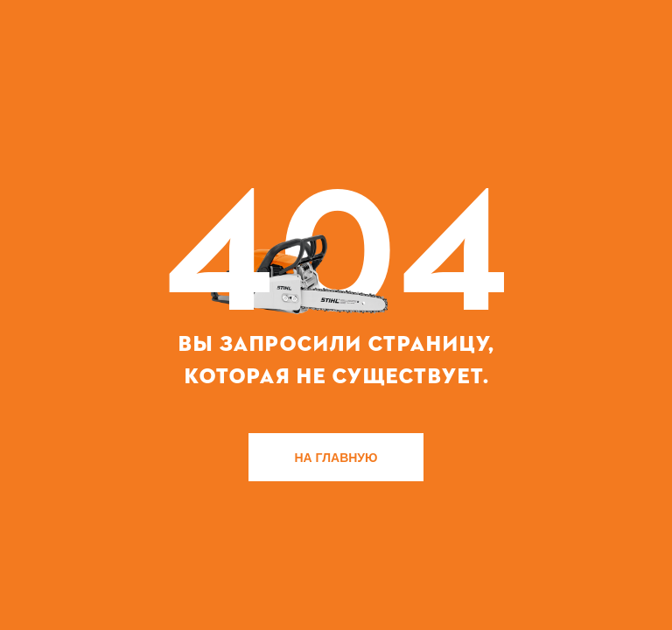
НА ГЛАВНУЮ (336, 458)
